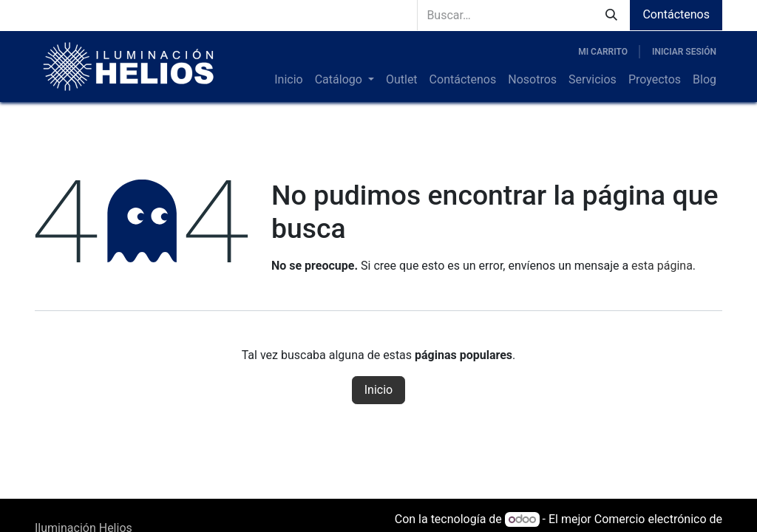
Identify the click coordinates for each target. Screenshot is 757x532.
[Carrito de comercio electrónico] (603, 52)
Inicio (378, 390)
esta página (662, 266)
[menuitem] (288, 80)
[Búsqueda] (611, 15)
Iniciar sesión (684, 52)
